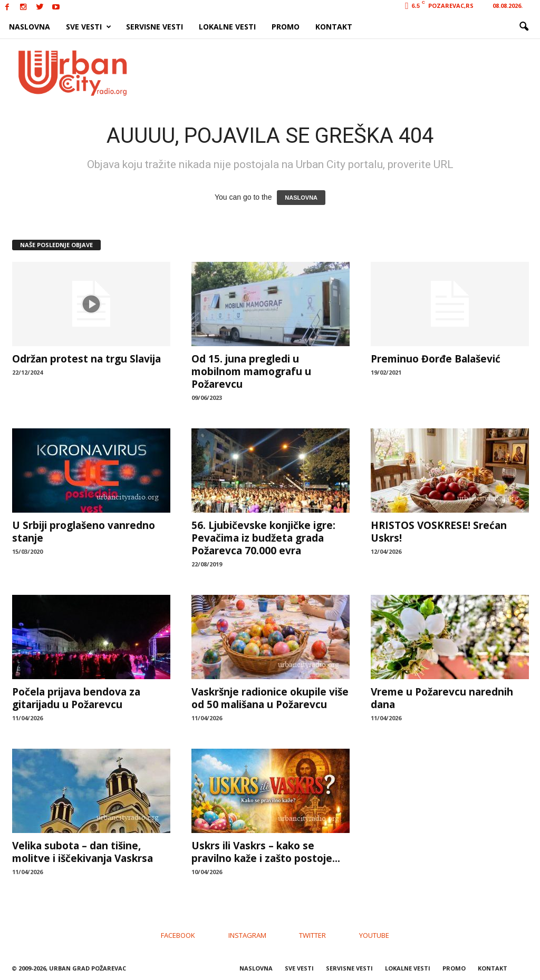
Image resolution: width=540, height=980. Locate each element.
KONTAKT (334, 27)
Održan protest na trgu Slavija (86, 359)
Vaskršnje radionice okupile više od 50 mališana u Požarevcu (270, 698)
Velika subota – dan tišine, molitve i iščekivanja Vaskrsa (83, 852)
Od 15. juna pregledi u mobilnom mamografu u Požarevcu (251, 371)
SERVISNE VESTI (155, 27)
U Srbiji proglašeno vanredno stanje (84, 532)
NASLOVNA (30, 27)
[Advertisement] (348, 73)
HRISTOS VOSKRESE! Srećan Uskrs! (439, 532)
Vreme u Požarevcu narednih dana (442, 698)
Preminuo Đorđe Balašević (436, 359)
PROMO (286, 27)
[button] (524, 27)
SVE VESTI (89, 27)
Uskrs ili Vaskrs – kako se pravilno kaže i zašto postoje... (266, 852)
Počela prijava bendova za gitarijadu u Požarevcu (76, 698)
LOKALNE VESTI (227, 27)
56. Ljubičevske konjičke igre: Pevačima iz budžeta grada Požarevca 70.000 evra (263, 538)
